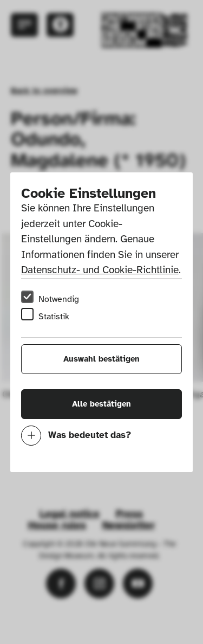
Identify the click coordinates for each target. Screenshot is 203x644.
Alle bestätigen (101, 404)
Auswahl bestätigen (101, 359)
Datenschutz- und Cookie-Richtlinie (100, 270)
